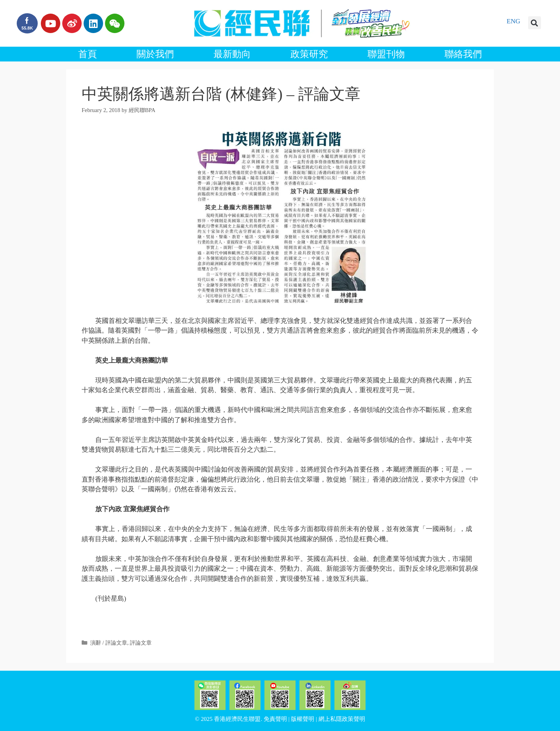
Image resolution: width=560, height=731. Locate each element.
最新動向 (232, 54)
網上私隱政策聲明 (342, 719)
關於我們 (155, 54)
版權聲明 (303, 719)
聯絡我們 (463, 54)
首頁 (87, 54)
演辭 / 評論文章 (109, 643)
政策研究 (309, 54)
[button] (535, 23)
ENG (514, 21)
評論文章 (141, 643)
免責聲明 (275, 719)
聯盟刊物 (386, 54)
